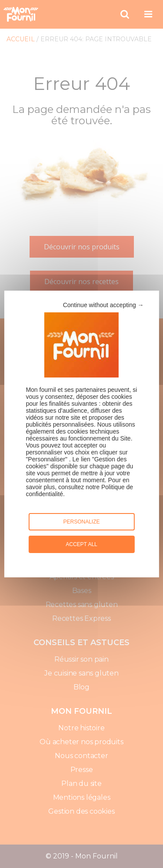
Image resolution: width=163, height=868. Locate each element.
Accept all (81, 544)
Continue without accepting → (103, 305)
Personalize (81, 522)
